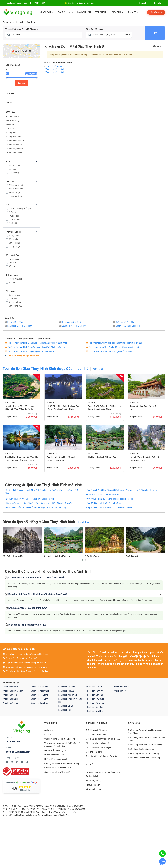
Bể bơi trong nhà (16, 189)
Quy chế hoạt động (94, 752)
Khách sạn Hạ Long (11, 699)
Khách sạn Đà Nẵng (67, 687)
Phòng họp (13, 212)
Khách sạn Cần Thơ (94, 695)
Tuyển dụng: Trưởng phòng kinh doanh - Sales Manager (145, 732)
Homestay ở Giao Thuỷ (70, 322)
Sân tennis (13, 239)
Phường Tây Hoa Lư (14, 149)
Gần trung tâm (15, 165)
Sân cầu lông (14, 243)
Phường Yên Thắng (14, 153)
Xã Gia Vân (10, 124)
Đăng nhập (144, 3)
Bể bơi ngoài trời (16, 185)
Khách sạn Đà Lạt (66, 706)
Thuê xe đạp (14, 216)
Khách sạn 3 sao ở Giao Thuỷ (19, 326)
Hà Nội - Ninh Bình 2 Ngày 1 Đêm (103, 457)
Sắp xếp (157, 46)
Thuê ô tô (13, 223)
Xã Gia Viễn (11, 129)
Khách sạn (46, 12)
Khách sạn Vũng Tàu (95, 703)
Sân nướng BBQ (16, 306)
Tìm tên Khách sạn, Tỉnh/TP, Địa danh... (22, 29)
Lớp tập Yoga (14, 246)
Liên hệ (48, 735)
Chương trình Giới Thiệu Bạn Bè (58, 768)
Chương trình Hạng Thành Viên (58, 772)
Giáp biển (13, 299)
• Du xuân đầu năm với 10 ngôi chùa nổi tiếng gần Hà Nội (29, 499)
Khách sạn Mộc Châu (40, 691)
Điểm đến (117, 12)
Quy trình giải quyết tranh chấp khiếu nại (103, 756)
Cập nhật (22, 83)
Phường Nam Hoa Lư (15, 141)
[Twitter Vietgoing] (17, 762)
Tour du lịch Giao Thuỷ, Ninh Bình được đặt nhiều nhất (46, 369)
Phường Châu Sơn (13, 116)
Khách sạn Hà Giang (39, 695)
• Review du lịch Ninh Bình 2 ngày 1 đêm (103, 495)
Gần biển (13, 169)
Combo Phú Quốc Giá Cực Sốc (81, 3)
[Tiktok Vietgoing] (27, 762)
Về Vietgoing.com (94, 789)
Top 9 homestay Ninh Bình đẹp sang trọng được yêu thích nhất (116, 343)
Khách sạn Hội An (66, 691)
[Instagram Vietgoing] (12, 762)
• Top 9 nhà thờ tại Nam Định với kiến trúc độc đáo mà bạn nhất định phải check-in (121, 490)
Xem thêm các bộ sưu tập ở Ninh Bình (24, 356)
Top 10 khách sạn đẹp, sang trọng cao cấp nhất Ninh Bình (32, 351)
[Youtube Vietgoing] (22, 762)
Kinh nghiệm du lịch (95, 781)
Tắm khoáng (14, 259)
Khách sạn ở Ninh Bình (55, 66)
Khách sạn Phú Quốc (95, 699)
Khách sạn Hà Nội (10, 687)
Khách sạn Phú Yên (122, 687)
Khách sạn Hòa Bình (39, 699)
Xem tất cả (98, 369)
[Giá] (1, 44)
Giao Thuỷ (31, 22)
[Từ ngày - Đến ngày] (109, 35)
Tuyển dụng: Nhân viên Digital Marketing (145, 745)
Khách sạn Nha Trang (68, 695)
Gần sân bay (14, 173)
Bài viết (133, 12)
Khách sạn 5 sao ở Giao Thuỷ (127, 326)
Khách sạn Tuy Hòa (122, 691)
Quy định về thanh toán (96, 735)
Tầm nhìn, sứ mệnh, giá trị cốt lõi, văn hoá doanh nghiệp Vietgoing (62, 745)
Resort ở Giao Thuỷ (14, 322)
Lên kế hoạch (156, 12)
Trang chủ (7, 22)
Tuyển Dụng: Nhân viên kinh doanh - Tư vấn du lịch (146, 739)
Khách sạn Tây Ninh (95, 691)
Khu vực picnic (15, 302)
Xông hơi (13, 266)
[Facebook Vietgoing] (7, 762)
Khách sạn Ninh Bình (40, 687)
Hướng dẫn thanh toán (54, 755)
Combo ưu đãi (84, 12)
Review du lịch (92, 776)
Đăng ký (158, 3)
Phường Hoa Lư (12, 133)
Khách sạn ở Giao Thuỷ (124, 322)
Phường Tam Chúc (14, 145)
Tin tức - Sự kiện (93, 785)
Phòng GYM (14, 236)
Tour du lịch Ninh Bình (55, 69)
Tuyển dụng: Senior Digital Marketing (144, 753)
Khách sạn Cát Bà (10, 703)
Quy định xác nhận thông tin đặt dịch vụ (103, 739)
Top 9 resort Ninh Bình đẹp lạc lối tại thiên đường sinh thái (114, 347)
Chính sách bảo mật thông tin (99, 748)
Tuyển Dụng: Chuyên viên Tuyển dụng (144, 758)
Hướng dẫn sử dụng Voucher (57, 759)
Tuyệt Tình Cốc (132, 556)
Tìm (155, 33)
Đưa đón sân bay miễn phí (20, 209)
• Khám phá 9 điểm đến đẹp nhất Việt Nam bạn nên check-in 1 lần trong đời (37, 507)
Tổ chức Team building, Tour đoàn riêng (103, 772)
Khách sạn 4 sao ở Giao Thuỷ (73, 326)
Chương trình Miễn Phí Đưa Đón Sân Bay (62, 763)
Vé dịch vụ (101, 12)
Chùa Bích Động (92, 556)
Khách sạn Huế (65, 710)
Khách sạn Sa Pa (10, 695)
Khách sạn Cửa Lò (94, 687)
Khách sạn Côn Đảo (95, 707)
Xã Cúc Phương (12, 120)
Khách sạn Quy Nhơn (95, 711)
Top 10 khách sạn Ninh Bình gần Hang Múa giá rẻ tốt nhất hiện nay (36, 347)
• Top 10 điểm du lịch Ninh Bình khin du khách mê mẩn (110, 507)
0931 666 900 (39, 3)
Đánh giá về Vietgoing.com (56, 750)
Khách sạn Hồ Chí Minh (13, 691)
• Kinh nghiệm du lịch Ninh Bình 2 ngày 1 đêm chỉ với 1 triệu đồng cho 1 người (38, 503)
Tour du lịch (66, 12)
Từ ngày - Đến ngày (94, 29)
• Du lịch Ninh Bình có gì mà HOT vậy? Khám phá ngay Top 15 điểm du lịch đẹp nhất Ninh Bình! (43, 492)
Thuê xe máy (14, 219)
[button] (82, 560)
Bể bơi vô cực (15, 192)
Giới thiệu (49, 730)
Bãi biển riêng (15, 295)
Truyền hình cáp (16, 279)
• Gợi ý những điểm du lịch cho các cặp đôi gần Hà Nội (109, 499)
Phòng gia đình (15, 196)
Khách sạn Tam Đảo (39, 703)
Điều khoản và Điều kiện (96, 730)
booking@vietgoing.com (18, 752)
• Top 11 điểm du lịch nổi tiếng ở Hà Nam (104, 503)
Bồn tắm (12, 282)
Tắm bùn (13, 263)
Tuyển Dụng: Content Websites (141, 749)
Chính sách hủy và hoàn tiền (98, 743)
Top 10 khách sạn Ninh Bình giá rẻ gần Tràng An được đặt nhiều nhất (37, 343)
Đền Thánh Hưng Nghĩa (13, 556)
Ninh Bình (19, 22)
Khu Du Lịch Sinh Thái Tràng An (57, 556)
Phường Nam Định (14, 137)
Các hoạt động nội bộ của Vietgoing (60, 739)
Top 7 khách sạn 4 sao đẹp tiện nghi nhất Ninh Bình (111, 351)
